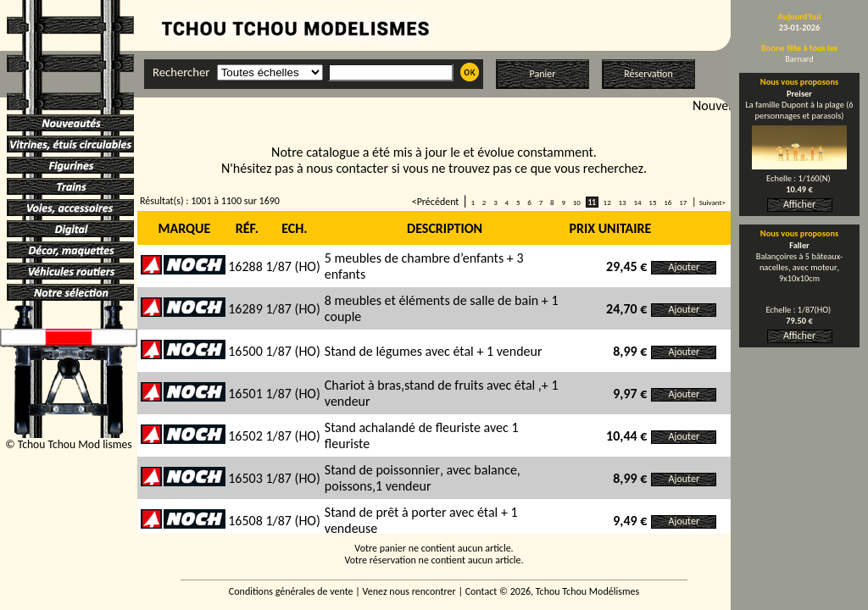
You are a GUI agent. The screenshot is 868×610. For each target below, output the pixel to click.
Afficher (799, 204)
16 (668, 202)
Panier (543, 74)
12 (607, 202)
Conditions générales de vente (291, 591)
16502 (245, 436)
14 (637, 202)
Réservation (648, 74)
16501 (245, 394)
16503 (245, 478)
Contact (481, 591)
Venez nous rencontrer (409, 591)
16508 (245, 521)
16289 (245, 309)
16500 (245, 351)
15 (652, 202)
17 (683, 202)
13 (622, 202)
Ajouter (684, 267)
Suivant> (712, 202)
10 (577, 202)
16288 (245, 266)
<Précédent (435, 202)
